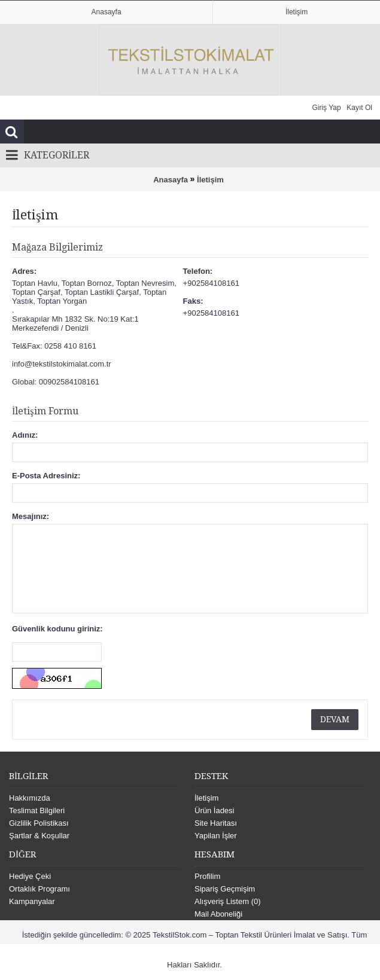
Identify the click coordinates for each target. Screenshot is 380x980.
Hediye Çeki (30, 876)
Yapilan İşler (216, 836)
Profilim (207, 876)
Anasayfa (171, 180)
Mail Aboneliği (218, 914)
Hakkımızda (30, 798)
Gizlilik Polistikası (39, 823)
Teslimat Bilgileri (37, 810)
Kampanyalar (32, 901)
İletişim (210, 180)
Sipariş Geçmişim (225, 889)
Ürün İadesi (214, 810)
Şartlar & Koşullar (39, 836)
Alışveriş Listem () (228, 901)
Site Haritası (216, 823)
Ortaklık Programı (39, 889)
